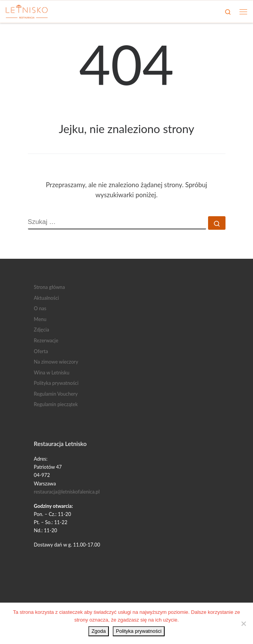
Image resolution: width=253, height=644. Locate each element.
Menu (40, 319)
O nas (40, 308)
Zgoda (99, 631)
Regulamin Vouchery (56, 394)
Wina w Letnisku (52, 372)
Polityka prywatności (56, 383)
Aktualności (46, 298)
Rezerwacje (46, 340)
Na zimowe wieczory (56, 362)
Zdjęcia (41, 330)
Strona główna (49, 287)
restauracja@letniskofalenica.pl (67, 492)
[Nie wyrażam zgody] (243, 624)
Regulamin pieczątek (56, 404)
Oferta (41, 351)
